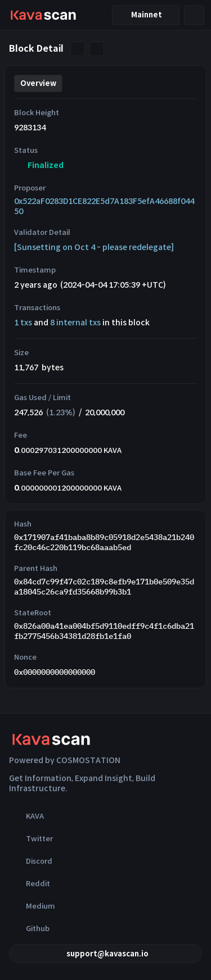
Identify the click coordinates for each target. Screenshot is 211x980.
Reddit (30, 883)
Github (29, 928)
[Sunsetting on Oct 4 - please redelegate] (94, 247)
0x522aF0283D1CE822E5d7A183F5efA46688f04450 (104, 206)
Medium (32, 906)
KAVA (26, 816)
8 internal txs (75, 323)
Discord (31, 861)
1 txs (23, 323)
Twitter (31, 838)
